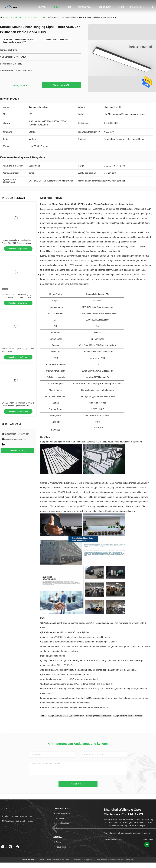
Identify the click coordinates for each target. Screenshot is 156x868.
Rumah (42, 7)
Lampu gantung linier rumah (99, 716)
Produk (56, 7)
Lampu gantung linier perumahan (128, 716)
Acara (121, 7)
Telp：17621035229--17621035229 (17, 816)
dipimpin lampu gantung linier (32, 17)
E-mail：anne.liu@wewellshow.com (17, 821)
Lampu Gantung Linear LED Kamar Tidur (66, 716)
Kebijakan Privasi (29, 860)
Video (69, 7)
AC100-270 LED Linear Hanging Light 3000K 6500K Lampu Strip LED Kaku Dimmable (17, 297)
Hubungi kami (104, 7)
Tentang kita (84, 7)
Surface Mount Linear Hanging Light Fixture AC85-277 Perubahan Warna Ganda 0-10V (17, 243)
